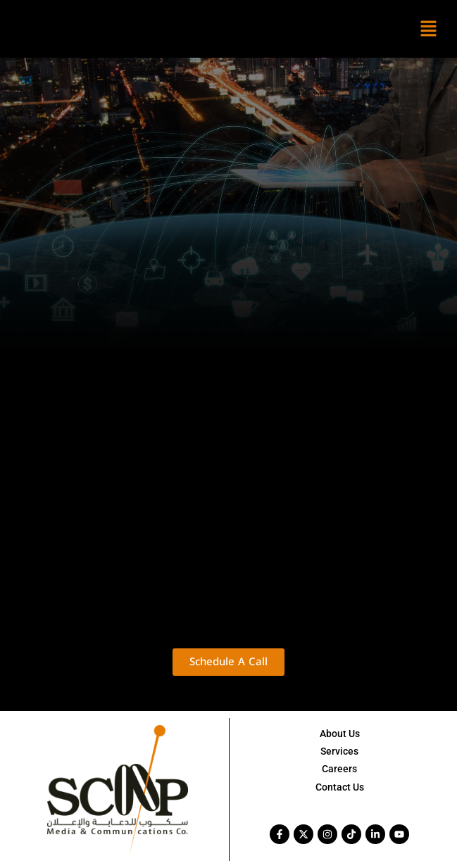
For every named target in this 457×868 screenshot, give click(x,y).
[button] (429, 29)
